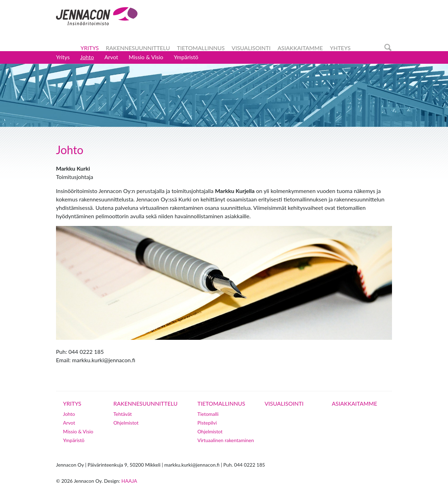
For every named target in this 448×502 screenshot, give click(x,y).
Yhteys (340, 48)
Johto (87, 57)
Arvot (111, 57)
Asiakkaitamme (300, 48)
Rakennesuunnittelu (138, 48)
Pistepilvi (207, 423)
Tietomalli (208, 414)
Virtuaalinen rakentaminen (226, 440)
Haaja (129, 481)
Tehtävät (122, 414)
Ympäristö (186, 57)
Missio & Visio (146, 57)
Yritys (90, 48)
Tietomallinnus (201, 48)
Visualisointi (251, 48)
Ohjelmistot (126, 423)
